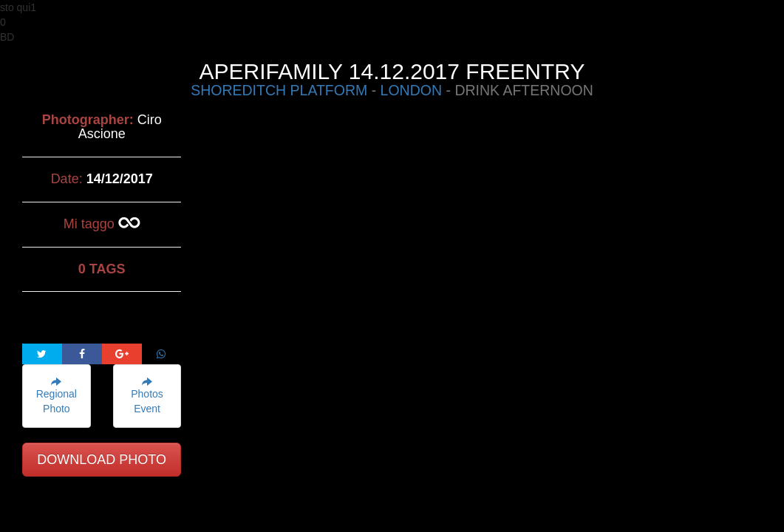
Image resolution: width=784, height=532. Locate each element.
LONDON (411, 90)
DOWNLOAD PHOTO (102, 460)
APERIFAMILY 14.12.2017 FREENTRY (392, 71)
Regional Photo (57, 396)
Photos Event (147, 396)
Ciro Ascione (120, 127)
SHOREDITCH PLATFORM (279, 90)
